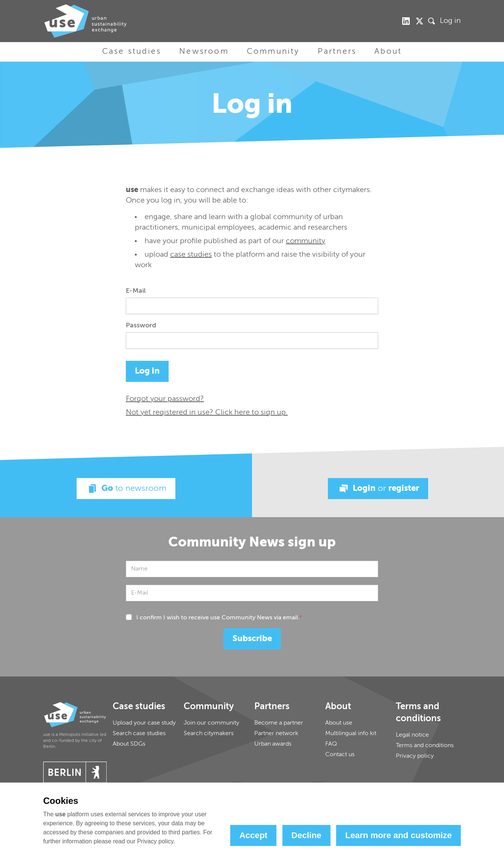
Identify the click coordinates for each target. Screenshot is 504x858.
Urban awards (273, 744)
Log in (450, 21)
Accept (253, 835)
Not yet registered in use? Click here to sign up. (207, 413)
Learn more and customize (398, 835)
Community (273, 52)
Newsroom (204, 52)
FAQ (331, 744)
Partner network (276, 734)
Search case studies (139, 734)
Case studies (132, 52)
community (306, 241)
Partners (337, 52)
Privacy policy (415, 756)
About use (339, 723)
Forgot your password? (165, 399)
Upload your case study (144, 723)
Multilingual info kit (351, 734)
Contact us (340, 755)
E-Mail (136, 291)
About (388, 52)
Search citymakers (209, 734)
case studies (191, 255)
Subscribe (252, 639)
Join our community (211, 723)
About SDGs (129, 744)
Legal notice (412, 735)
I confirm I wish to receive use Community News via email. (219, 618)
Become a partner (279, 723)
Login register (378, 489)
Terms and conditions (425, 746)
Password (141, 325)
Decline (306, 835)
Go (126, 489)
